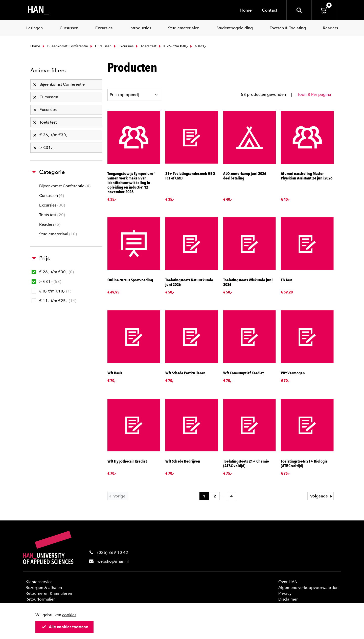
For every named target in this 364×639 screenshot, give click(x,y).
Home (246, 10)
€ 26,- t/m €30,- (173, 46)
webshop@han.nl (113, 561)
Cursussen (100, 46)
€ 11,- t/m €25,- (54, 301)
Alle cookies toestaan (65, 627)
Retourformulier (40, 599)
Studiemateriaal (58, 234)
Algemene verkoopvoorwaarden (308, 588)
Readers (50, 224)
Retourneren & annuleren (49, 593)
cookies (69, 615)
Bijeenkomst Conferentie (65, 46)
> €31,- (46, 281)
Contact (270, 10)
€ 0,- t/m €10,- (51, 291)
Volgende (322, 496)
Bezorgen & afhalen (44, 588)
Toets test (146, 46)
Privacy (285, 593)
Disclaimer (288, 599)
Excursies (123, 46)
